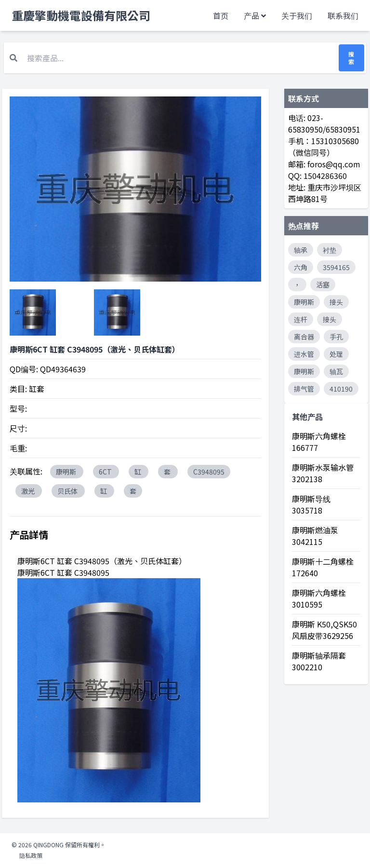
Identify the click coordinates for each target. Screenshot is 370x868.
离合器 (304, 337)
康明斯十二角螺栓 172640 (323, 567)
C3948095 (209, 472)
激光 (29, 491)
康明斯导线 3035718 (311, 504)
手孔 (336, 337)
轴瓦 (336, 371)
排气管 (304, 389)
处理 (336, 354)
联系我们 (343, 15)
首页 (221, 15)
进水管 (304, 354)
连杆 (301, 319)
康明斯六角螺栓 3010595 (319, 598)
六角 (301, 267)
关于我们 (297, 15)
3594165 (336, 267)
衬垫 (330, 250)
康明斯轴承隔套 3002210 (319, 661)
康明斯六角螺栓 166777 (319, 442)
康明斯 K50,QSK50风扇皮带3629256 (324, 630)
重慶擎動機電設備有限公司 (81, 15)
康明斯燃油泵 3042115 (315, 536)
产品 (251, 15)
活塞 (323, 285)
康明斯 (67, 472)
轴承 (301, 250)
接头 (336, 302)
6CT (106, 472)
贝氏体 (68, 491)
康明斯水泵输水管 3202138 (323, 473)
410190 (341, 389)
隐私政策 (31, 855)
